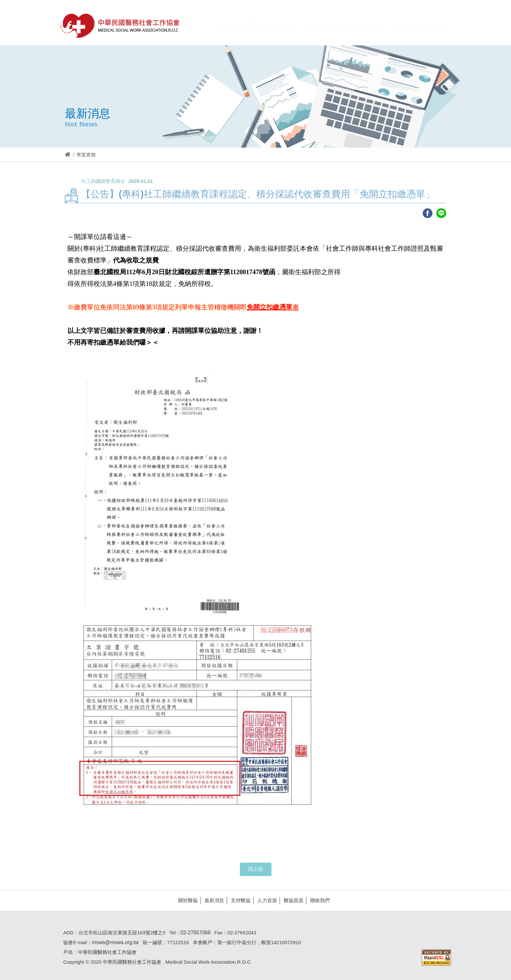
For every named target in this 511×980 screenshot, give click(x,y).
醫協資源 (291, 900)
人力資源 (265, 900)
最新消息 (212, 900)
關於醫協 (186, 900)
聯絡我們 (318, 900)
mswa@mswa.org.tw (113, 942)
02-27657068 (194, 933)
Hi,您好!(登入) (393, 15)
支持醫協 (239, 900)
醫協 (120, 26)
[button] (376, 30)
